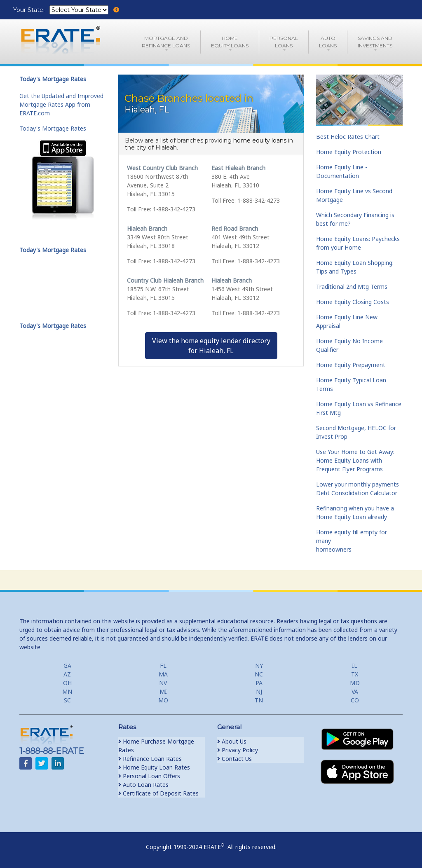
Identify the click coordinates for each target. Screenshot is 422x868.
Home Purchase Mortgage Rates (156, 746)
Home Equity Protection (349, 152)
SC (67, 700)
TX (355, 674)
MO (163, 700)
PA (259, 683)
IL (355, 666)
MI (163, 691)
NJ (259, 691)
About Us (232, 741)
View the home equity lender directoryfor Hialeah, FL (211, 346)
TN (259, 700)
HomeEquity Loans (230, 42)
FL (163, 666)
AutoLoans (328, 42)
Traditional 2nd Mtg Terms (352, 287)
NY (259, 666)
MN (67, 691)
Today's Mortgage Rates (53, 128)
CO (355, 700)
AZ (67, 674)
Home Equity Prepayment (351, 365)
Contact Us (234, 759)
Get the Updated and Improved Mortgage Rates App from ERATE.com (61, 104)
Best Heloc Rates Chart (348, 137)
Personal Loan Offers (149, 776)
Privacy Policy (238, 750)
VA (355, 691)
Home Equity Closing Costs (353, 302)
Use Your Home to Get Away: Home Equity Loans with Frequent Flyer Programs (355, 460)
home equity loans (260, 140)
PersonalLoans (284, 42)
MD (355, 683)
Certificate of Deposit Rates (158, 793)
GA (67, 666)
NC (259, 674)
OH (67, 683)
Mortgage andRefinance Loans (166, 42)
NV (163, 683)
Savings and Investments (375, 42)
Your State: (30, 10)
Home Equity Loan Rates (154, 767)
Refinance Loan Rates (150, 759)
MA (163, 674)
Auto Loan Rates (143, 785)
